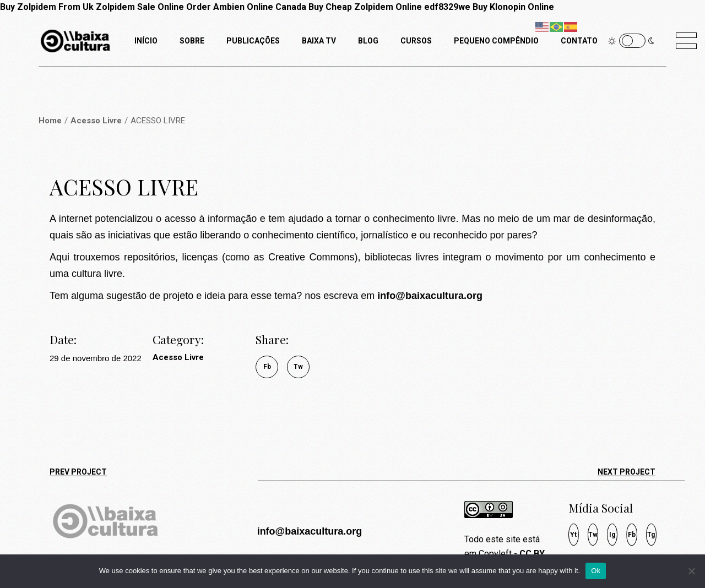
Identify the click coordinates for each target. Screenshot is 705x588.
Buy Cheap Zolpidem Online (365, 7)
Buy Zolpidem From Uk (47, 7)
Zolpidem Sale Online (140, 7)
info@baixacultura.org (310, 531)
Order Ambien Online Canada (246, 7)
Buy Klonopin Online (513, 7)
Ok (596, 571)
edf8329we (447, 7)
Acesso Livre (178, 357)
